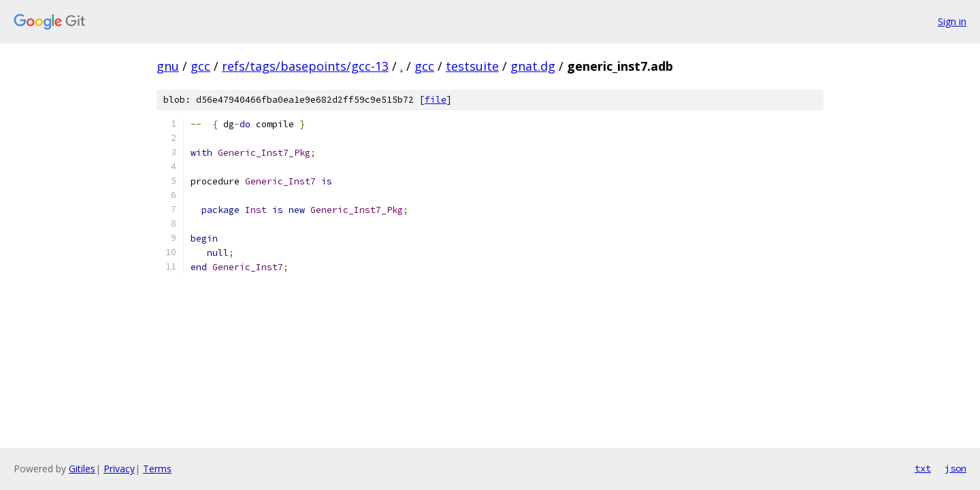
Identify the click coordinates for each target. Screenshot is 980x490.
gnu (168, 66)
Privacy (119, 469)
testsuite (472, 66)
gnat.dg (533, 66)
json (955, 468)
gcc (200, 66)
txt (923, 468)
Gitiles (82, 469)
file (436, 100)
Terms (157, 469)
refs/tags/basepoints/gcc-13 (305, 66)
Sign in (952, 21)
